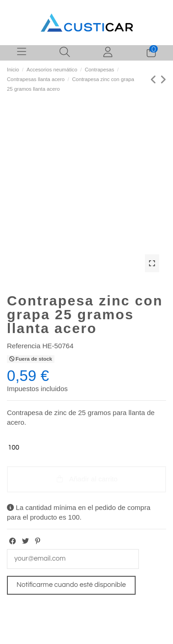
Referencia (24, 346)
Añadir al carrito (86, 479)
